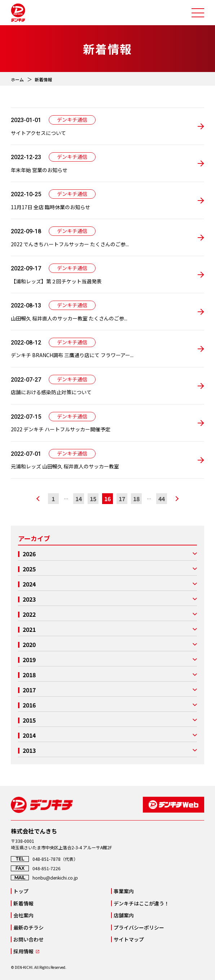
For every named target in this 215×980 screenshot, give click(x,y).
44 (162, 499)
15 (93, 499)
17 (122, 499)
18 (136, 499)
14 (79, 499)
